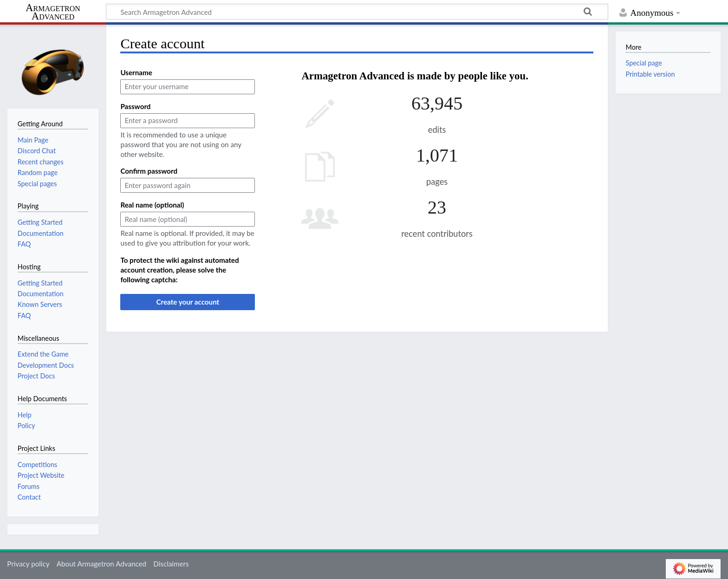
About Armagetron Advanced (101, 564)
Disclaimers (171, 564)
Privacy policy (28, 564)
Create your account (188, 302)
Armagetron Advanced (53, 12)
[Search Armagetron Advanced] (357, 12)
